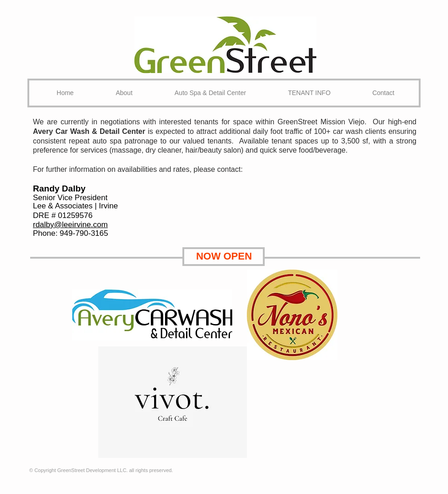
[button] (210, 93)
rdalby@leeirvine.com (70, 225)
